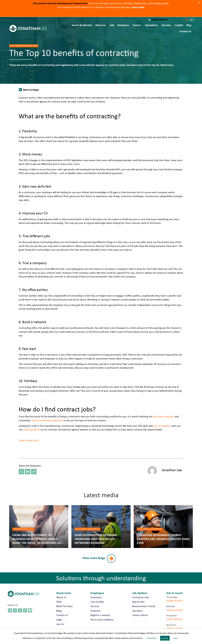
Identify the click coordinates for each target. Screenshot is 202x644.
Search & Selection (82, 25)
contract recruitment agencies (47, 420)
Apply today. (138, 7)
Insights (179, 25)
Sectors (137, 25)
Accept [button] (165, 638)
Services (166, 25)
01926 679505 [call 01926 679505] (174, 610)
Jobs (112, 25)
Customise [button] (151, 638)
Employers (123, 25)
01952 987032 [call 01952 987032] (174, 619)
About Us (100, 25)
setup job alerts (31, 429)
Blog (189, 25)
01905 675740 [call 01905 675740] (174, 628)
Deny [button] (176, 638)
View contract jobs (29, 440)
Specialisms (151, 25)
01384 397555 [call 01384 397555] (174, 601)
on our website (162, 426)
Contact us (185, 31)
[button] (189, 20)
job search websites (164, 416)
